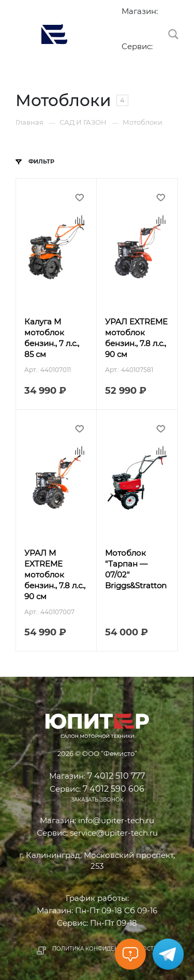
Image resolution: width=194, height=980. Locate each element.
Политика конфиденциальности (105, 949)
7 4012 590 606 (127, 58)
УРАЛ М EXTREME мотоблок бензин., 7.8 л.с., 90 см (55, 575)
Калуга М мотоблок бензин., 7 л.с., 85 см (52, 338)
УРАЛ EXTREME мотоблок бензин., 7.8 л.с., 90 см (136, 338)
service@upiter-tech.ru (114, 833)
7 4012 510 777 (127, 23)
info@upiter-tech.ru (116, 820)
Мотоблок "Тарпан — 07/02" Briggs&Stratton (136, 569)
